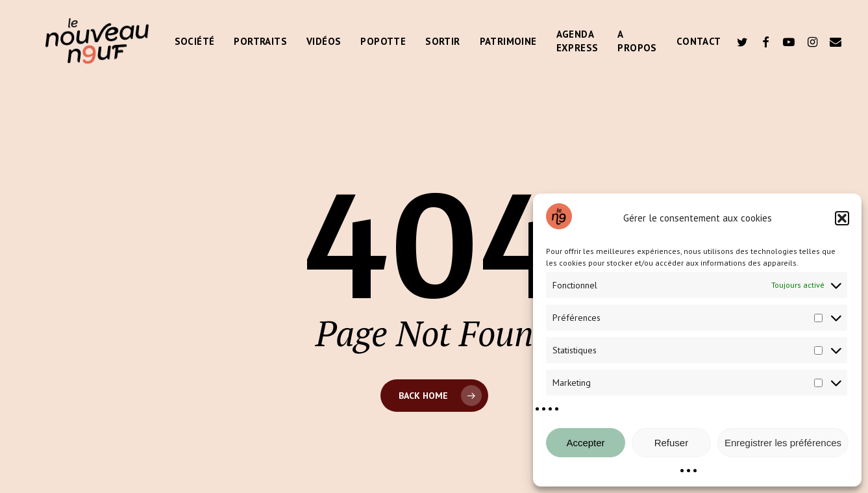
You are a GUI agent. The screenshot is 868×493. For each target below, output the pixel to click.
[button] (842, 218)
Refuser (672, 443)
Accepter (585, 443)
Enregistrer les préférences (783, 443)
